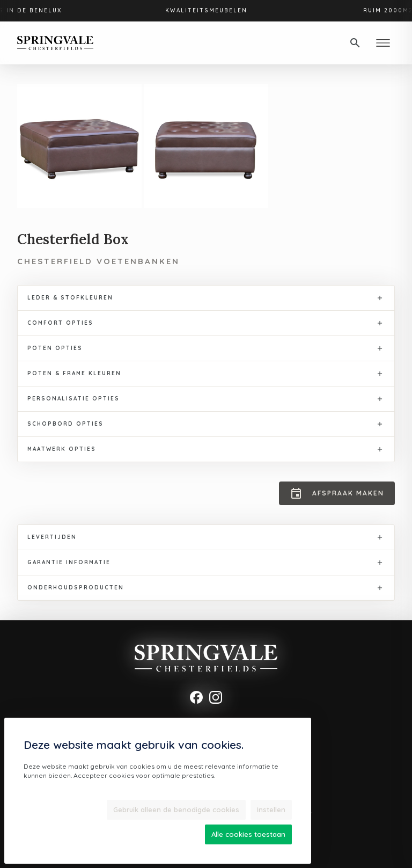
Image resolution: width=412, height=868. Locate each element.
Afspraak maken (337, 493)
